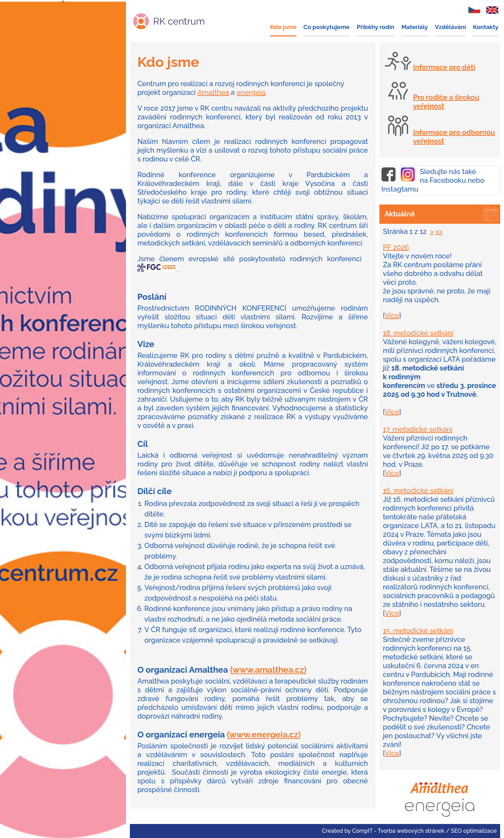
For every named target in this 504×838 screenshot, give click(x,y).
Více (392, 316)
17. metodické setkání (418, 429)
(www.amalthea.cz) (268, 670)
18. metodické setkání (418, 333)
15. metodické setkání (418, 631)
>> (439, 231)
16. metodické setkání (418, 491)
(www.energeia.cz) (264, 735)
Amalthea (213, 92)
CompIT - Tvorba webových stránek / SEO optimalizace (424, 831)
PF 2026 (396, 247)
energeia (251, 92)
